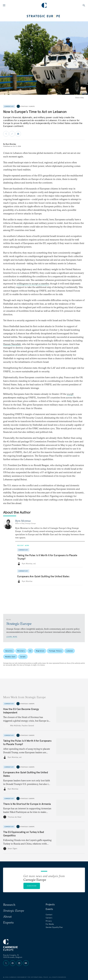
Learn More (12, 637)
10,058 (70, 394)
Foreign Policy (55, 651)
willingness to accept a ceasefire (33, 284)
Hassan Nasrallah (12, 344)
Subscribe (32, 886)
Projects (50, 904)
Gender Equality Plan (54, 927)
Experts (8, 922)
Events (49, 909)
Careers (49, 918)
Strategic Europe (28, 106)
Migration (40, 651)
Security (9, 651)
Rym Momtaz (11, 144)
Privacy (49, 921)
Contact (49, 915)
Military (21, 651)
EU (30, 651)
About (7, 916)
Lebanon (70, 651)
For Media (50, 924)
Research (9, 905)
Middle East (10, 657)
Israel (23, 657)
